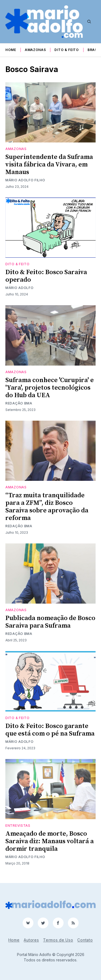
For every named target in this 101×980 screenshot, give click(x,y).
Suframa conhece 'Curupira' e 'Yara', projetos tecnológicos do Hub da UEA (50, 388)
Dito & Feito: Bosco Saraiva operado (46, 276)
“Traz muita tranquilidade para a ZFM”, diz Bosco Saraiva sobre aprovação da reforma (47, 507)
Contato (85, 940)
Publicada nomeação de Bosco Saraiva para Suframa (50, 622)
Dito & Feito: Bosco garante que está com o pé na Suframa (50, 730)
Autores (31, 940)
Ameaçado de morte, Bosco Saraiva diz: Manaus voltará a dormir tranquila (50, 841)
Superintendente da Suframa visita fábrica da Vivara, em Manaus (49, 165)
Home (11, 50)
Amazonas (35, 50)
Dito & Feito (67, 50)
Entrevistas (18, 826)
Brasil (94, 50)
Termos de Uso (58, 940)
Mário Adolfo (19, 288)
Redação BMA (19, 403)
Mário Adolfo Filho (25, 180)
